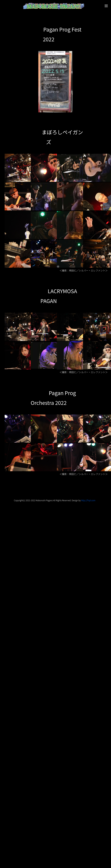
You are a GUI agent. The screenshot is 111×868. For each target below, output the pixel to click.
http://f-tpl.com (88, 500)
